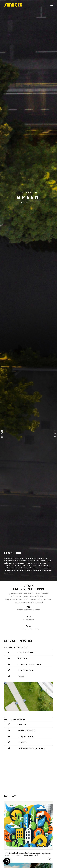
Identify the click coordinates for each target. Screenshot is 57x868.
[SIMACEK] (13, 5)
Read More (49, 860)
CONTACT (2, 434)
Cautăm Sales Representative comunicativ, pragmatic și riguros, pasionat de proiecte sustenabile (28, 854)
